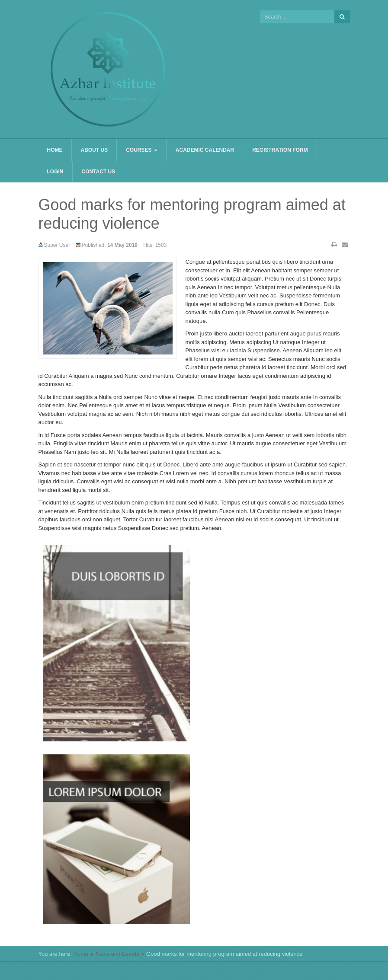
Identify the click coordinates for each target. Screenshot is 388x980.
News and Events (117, 954)
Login (55, 172)
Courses (142, 150)
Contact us (99, 172)
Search (342, 17)
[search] (297, 17)
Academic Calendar (205, 150)
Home (55, 150)
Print (334, 245)
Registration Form (280, 150)
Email (345, 245)
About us (95, 150)
